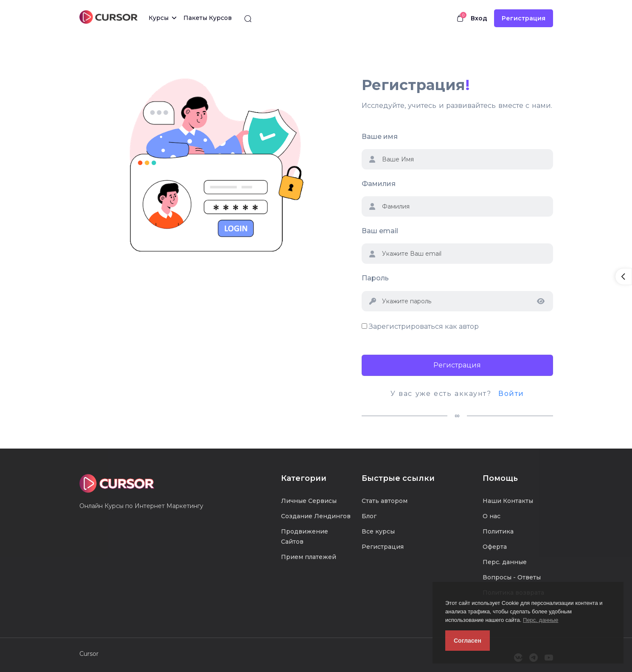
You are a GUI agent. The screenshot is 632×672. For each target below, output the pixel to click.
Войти (511, 394)
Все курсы (378, 531)
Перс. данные (541, 620)
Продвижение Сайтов (305, 536)
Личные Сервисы (309, 501)
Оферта (495, 547)
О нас (492, 516)
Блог (369, 516)
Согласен (468, 641)
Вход (479, 18)
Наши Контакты (508, 501)
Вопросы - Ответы (512, 577)
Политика (498, 531)
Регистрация (524, 18)
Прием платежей (309, 557)
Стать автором (385, 501)
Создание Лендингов (316, 516)
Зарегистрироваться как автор (424, 326)
